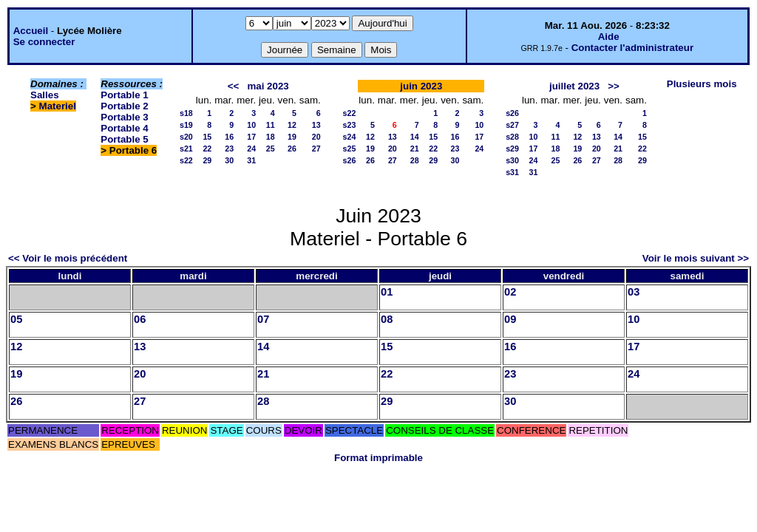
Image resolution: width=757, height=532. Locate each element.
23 (229, 149)
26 (292, 149)
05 (16, 319)
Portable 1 (124, 95)
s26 (350, 160)
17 (251, 137)
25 (271, 149)
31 (251, 160)
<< (234, 86)
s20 (186, 137)
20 (316, 137)
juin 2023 (421, 86)
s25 (350, 149)
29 (207, 160)
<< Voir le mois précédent (68, 258)
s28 (512, 137)
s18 (186, 113)
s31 (512, 172)
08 (387, 319)
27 (316, 149)
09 (510, 319)
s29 (512, 149)
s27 (512, 125)
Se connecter (44, 42)
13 (316, 125)
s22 (186, 160)
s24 (350, 137)
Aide (609, 37)
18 (271, 137)
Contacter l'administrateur (632, 48)
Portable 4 (124, 128)
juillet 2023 (574, 86)
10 (251, 125)
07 (263, 319)
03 (634, 292)
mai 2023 (268, 86)
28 (415, 160)
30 (229, 160)
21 (415, 149)
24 (251, 149)
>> (614, 86)
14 (415, 137)
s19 (186, 125)
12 (292, 125)
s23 (350, 125)
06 (140, 319)
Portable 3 (124, 117)
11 (271, 125)
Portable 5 (124, 139)
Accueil (31, 31)
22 (207, 149)
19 (292, 137)
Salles (45, 95)
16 (229, 137)
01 (387, 292)
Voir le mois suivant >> (696, 258)
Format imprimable (378, 458)
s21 (186, 149)
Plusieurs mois (702, 84)
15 (207, 137)
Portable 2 (124, 106)
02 (510, 292)
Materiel (58, 106)
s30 (512, 160)
